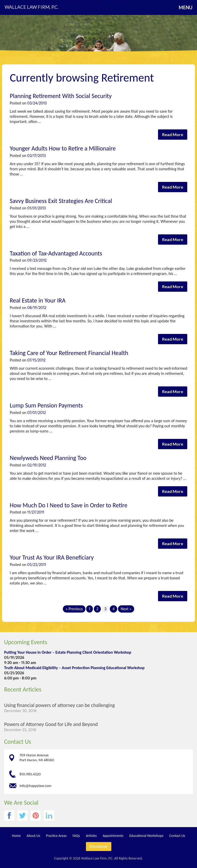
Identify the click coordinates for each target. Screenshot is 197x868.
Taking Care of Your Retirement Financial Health (69, 353)
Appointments (113, 836)
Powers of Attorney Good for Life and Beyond (51, 724)
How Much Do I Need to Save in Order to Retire (69, 505)
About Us (33, 836)
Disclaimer (99, 846)
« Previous (74, 609)
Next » (126, 609)
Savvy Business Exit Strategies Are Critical (61, 201)
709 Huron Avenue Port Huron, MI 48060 (37, 758)
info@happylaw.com (36, 785)
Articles (91, 836)
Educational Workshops (146, 836)
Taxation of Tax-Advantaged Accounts (56, 253)
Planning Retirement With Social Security (61, 96)
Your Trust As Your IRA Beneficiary (52, 557)
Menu (186, 7)
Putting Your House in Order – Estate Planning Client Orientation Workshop (68, 652)
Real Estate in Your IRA (38, 300)
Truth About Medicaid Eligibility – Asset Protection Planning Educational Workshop (74, 668)
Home (16, 836)
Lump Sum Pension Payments (46, 405)
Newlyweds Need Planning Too (48, 458)
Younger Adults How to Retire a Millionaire (63, 148)
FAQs (76, 836)
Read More (173, 134)
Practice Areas (56, 836)
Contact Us (18, 742)
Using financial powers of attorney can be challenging (59, 705)
